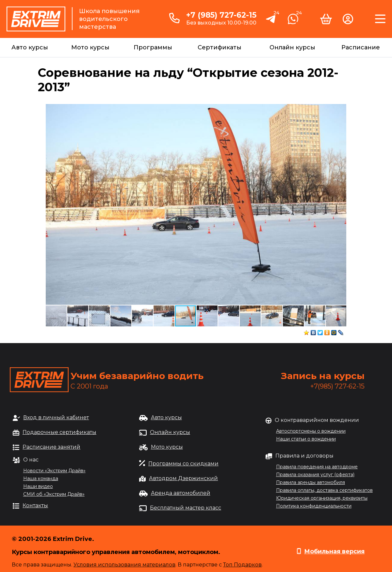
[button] (340, 110)
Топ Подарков (242, 565)
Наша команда (41, 478)
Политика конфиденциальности (314, 506)
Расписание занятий (51, 447)
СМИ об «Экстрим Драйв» (54, 494)
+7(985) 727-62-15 (337, 386)
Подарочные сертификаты (59, 432)
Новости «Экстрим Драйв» (54, 471)
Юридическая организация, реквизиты (322, 498)
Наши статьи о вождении (306, 439)
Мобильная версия (334, 551)
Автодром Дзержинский (183, 478)
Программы (153, 47)
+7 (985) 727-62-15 (221, 15)
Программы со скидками (183, 464)
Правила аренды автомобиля (310, 482)
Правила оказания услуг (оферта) (315, 475)
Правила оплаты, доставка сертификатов (324, 490)
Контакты (35, 505)
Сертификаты (220, 47)
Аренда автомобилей (181, 493)
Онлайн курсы (292, 47)
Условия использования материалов (124, 565)
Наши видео (38, 486)
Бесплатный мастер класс (186, 508)
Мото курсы (90, 47)
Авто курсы (30, 47)
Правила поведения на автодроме (317, 467)
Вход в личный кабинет (56, 417)
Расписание (361, 47)
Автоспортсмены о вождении (311, 431)
